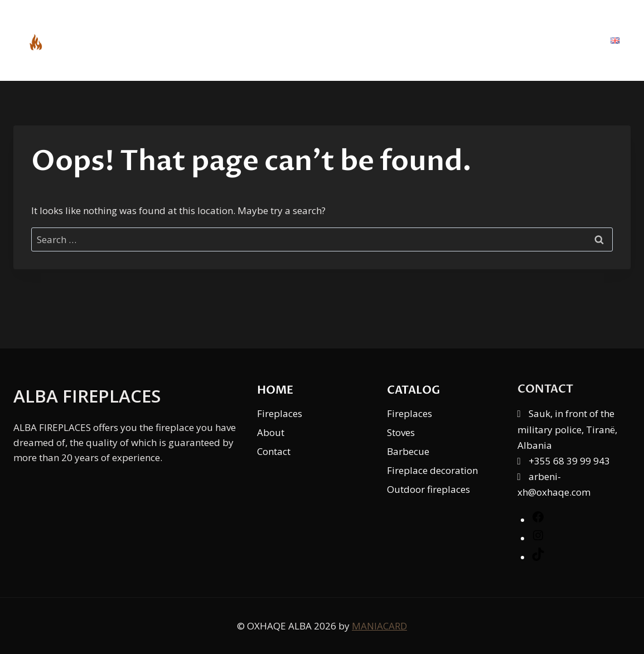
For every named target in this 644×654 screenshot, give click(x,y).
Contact (564, 40)
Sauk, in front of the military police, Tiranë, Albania (567, 429)
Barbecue (408, 451)
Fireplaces (280, 413)
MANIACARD (379, 626)
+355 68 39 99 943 (569, 461)
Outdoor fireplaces (428, 489)
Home (366, 40)
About (500, 40)
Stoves (401, 432)
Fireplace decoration (432, 470)
